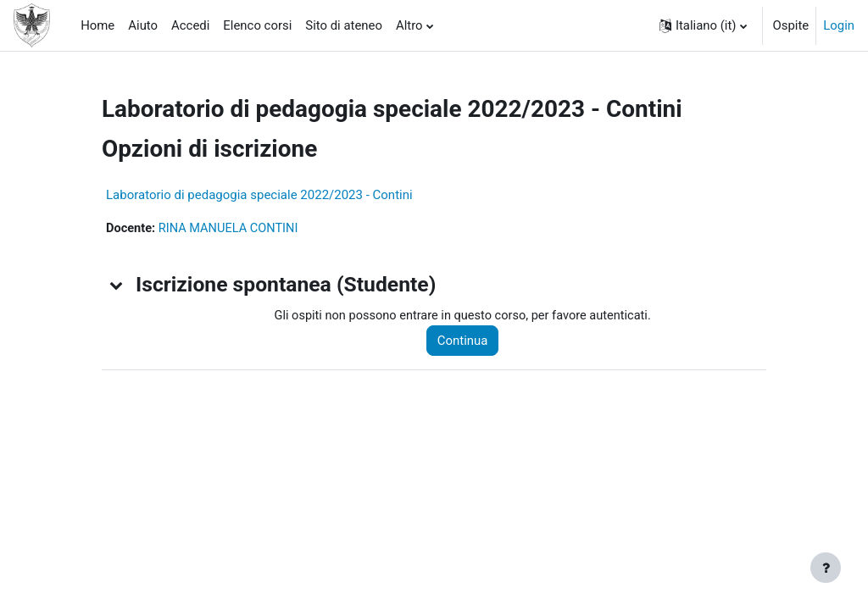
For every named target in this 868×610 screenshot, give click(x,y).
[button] (703, 25)
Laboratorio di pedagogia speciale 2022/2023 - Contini (259, 195)
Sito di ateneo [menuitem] (344, 25)
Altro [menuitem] (409, 25)
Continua (467, 341)
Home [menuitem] (97, 25)
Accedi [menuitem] (190, 25)
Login (839, 25)
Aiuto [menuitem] (143, 25)
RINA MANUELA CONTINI (231, 229)
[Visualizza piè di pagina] (826, 568)
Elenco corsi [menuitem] (257, 25)
